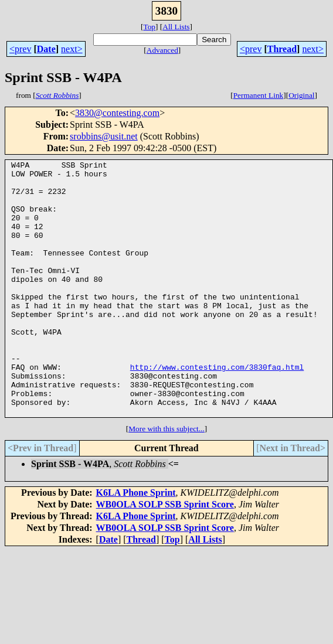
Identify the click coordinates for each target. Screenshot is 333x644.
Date (46, 49)
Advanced (162, 50)
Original (301, 95)
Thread (282, 49)
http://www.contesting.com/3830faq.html (217, 409)
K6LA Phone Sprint (136, 544)
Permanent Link (259, 95)
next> (72, 49)
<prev (20, 49)
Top (149, 27)
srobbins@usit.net (104, 136)
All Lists (176, 27)
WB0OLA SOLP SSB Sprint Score (165, 555)
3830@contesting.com (117, 113)
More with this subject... (167, 480)
